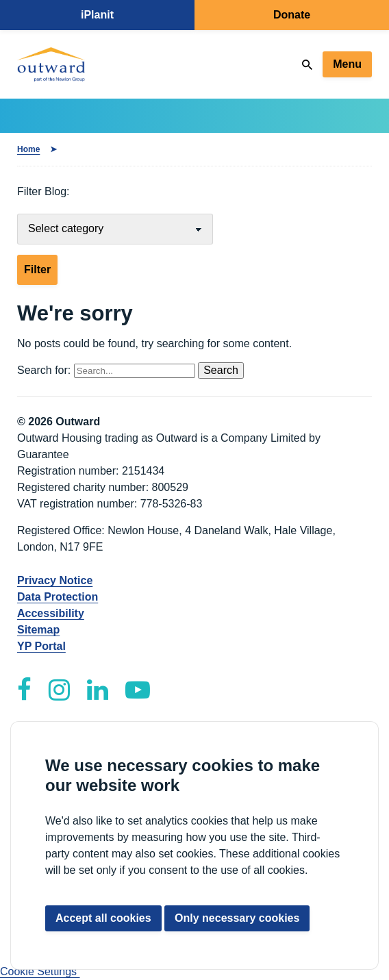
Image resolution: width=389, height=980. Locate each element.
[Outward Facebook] (24, 690)
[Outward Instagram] (59, 690)
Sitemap (38, 630)
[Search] (307, 65)
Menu (347, 64)
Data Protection (58, 597)
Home (28, 149)
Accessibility (51, 613)
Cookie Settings (40, 971)
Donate (292, 15)
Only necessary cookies (237, 918)
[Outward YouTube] (138, 690)
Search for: (108, 370)
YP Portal (41, 646)
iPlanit (97, 15)
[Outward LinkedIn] (98, 690)
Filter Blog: (43, 191)
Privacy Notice (55, 580)
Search (221, 370)
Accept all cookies (103, 918)
